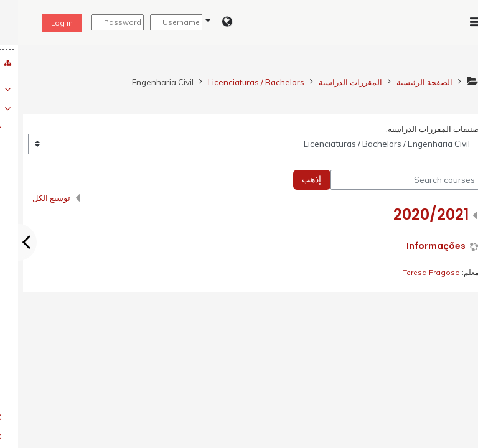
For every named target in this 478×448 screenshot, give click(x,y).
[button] (201, 22)
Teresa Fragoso (413, 272)
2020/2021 (413, 214)
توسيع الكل (33, 198)
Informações (418, 246)
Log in (44, 23)
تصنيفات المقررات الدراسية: (416, 129)
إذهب (293, 179)
